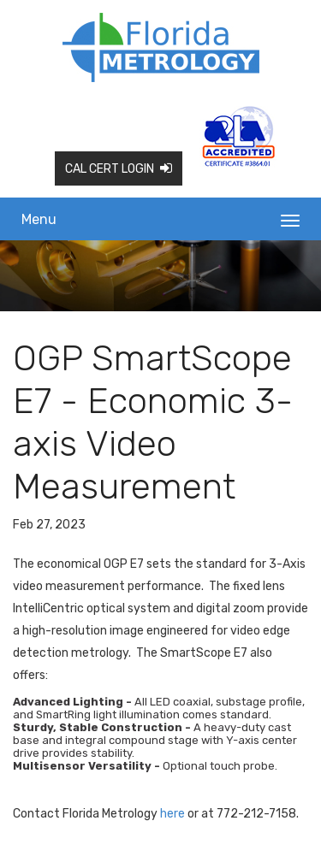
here (172, 814)
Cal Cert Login (119, 168)
